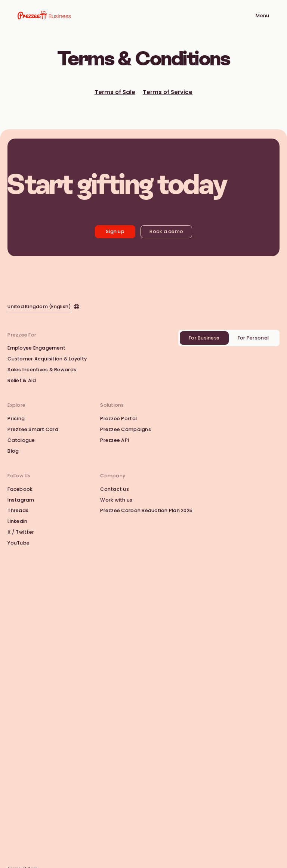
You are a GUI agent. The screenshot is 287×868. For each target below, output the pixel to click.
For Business (204, 338)
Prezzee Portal (118, 418)
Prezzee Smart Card (33, 429)
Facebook (20, 489)
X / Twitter (21, 532)
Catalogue (21, 440)
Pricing (16, 418)
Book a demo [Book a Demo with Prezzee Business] (166, 231)
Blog (13, 451)
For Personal (253, 338)
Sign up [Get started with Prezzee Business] (115, 231)
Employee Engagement (36, 348)
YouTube (18, 543)
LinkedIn (17, 521)
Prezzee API (115, 440)
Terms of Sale (115, 92)
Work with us (116, 500)
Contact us (115, 489)
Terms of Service (168, 92)
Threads (18, 510)
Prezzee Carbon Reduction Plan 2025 (146, 510)
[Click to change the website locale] (43, 306)
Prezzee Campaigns (125, 429)
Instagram (21, 500)
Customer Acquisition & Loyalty (47, 359)
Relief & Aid (22, 380)
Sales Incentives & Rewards (42, 370)
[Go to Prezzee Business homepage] (44, 15)
